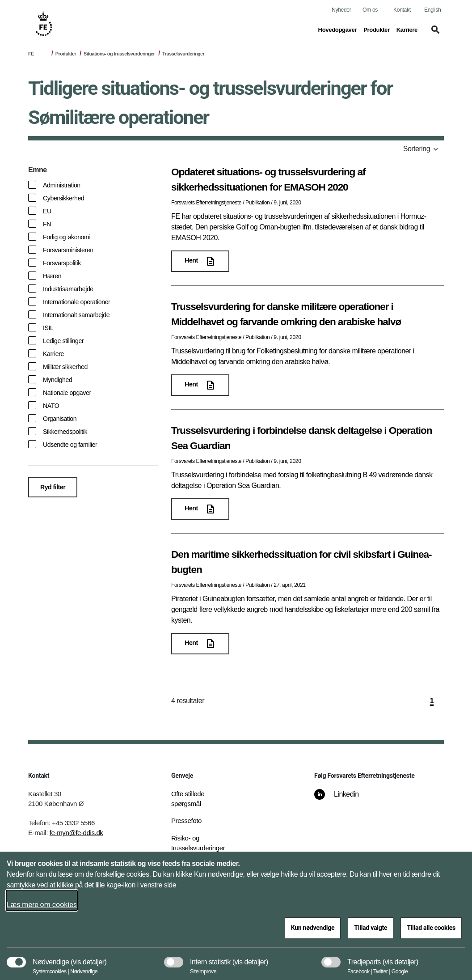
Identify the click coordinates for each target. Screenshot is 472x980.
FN (47, 224)
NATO (51, 406)
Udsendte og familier (70, 445)
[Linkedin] (343, 799)
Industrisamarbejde (68, 289)
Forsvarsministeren (68, 250)
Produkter (66, 54)
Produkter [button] (377, 29)
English (432, 10)
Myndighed (57, 380)
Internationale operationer (76, 302)
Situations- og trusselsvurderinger (119, 54)
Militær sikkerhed (65, 367)
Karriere (53, 354)
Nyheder (341, 10)
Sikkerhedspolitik (65, 432)
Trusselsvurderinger (183, 54)
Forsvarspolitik (62, 263)
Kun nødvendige (313, 928)
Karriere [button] (407, 29)
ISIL (48, 328)
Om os (370, 10)
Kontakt (402, 10)
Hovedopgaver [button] (338, 29)
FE (31, 54)
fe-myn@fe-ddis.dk (76, 833)
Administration (62, 185)
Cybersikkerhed (63, 198)
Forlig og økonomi (67, 237)
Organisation (60, 419)
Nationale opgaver (67, 393)
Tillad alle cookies (431, 928)
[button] (434, 34)
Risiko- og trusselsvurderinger (198, 843)
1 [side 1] (432, 701)
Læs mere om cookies (42, 905)
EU (47, 211)
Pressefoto (186, 821)
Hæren (52, 276)
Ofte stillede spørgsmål (188, 799)
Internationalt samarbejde (76, 315)
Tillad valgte (371, 928)
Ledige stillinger (63, 341)
